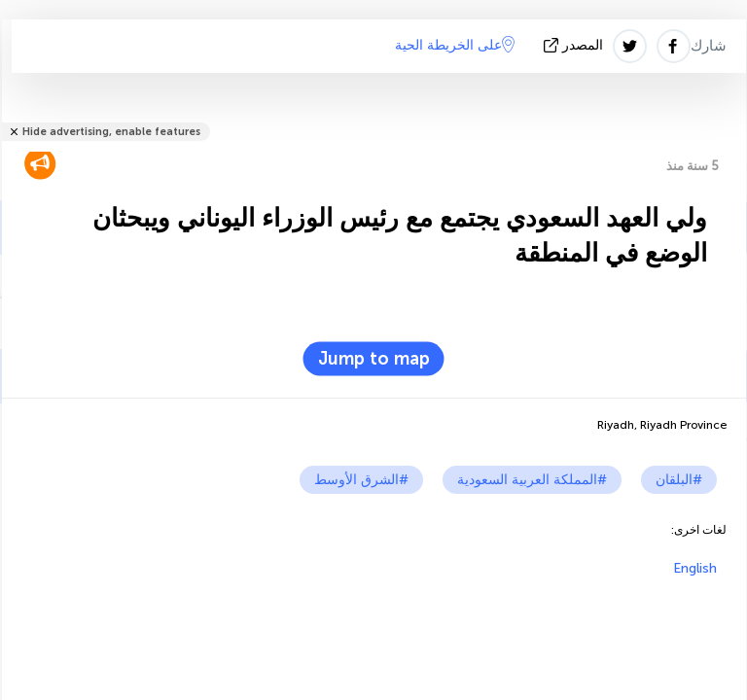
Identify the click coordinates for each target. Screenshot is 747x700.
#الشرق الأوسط (361, 480)
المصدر (575, 45)
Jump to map (374, 359)
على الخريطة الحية (455, 45)
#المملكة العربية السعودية (532, 480)
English (695, 568)
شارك (709, 46)
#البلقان (679, 480)
